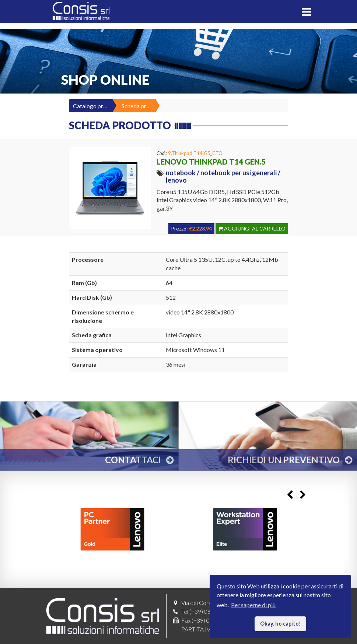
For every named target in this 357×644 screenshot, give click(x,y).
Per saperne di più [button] (253, 605)
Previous (290, 495)
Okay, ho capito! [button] (281, 624)
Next (303, 495)
